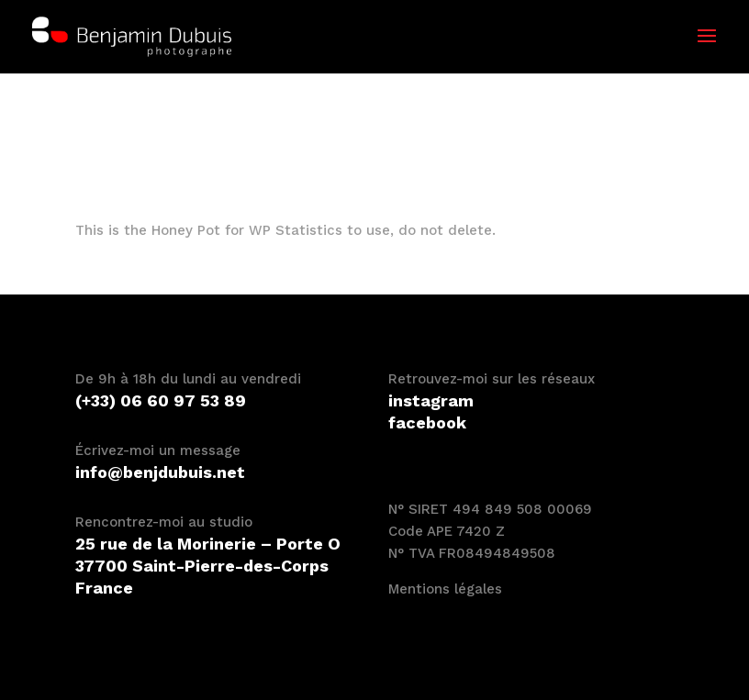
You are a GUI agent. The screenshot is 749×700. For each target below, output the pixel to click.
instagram (431, 400)
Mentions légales (445, 589)
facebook (427, 422)
